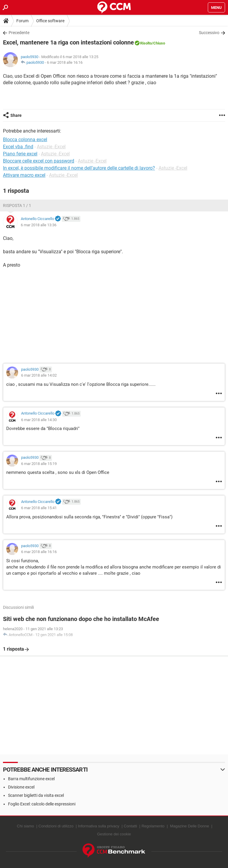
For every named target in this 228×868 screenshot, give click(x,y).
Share (16, 115)
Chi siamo (26, 826)
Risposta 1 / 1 (17, 206)
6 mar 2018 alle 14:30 (39, 420)
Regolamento (153, 826)
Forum (22, 21)
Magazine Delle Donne (190, 826)
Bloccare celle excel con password (39, 161)
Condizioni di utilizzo (56, 826)
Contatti (130, 826)
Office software (50, 21)
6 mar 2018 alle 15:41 (39, 508)
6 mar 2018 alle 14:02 (39, 375)
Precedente (19, 33)
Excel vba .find (18, 147)
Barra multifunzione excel (31, 779)
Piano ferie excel (20, 154)
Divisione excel (21, 787)
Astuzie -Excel (51, 147)
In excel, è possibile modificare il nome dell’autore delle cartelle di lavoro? (79, 168)
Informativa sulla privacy (98, 826)
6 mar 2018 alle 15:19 (39, 464)
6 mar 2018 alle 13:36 (39, 225)
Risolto (146, 43)
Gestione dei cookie (114, 834)
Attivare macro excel (24, 175)
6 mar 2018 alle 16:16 (65, 62)
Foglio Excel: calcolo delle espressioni (42, 804)
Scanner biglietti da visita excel (36, 795)
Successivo (209, 33)
